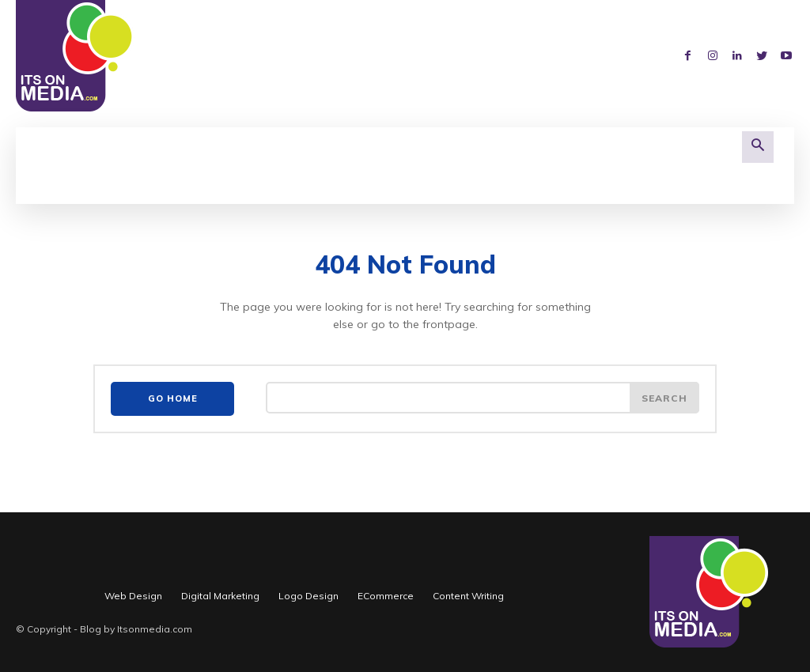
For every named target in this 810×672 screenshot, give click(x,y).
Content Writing (468, 593)
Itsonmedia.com (155, 626)
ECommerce (386, 593)
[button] (758, 147)
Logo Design (308, 593)
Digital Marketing (220, 593)
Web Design (133, 593)
